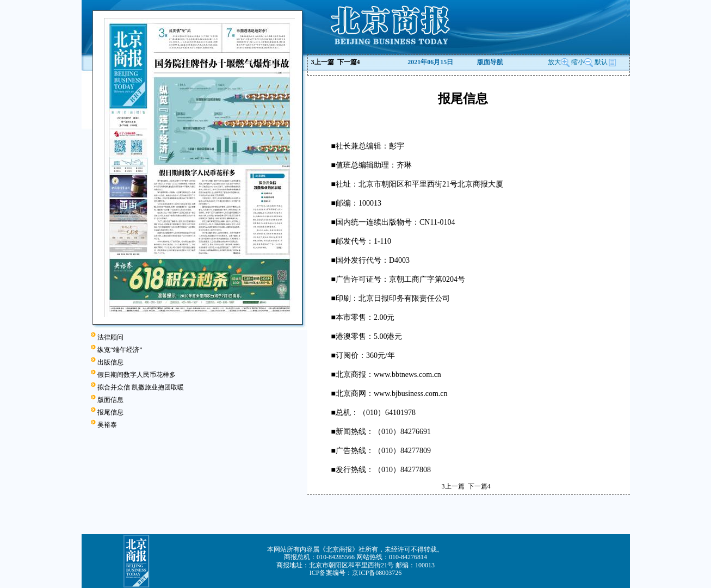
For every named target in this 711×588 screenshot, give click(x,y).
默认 (605, 62)
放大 (559, 62)
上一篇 (323, 62)
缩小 (578, 62)
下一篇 (349, 62)
